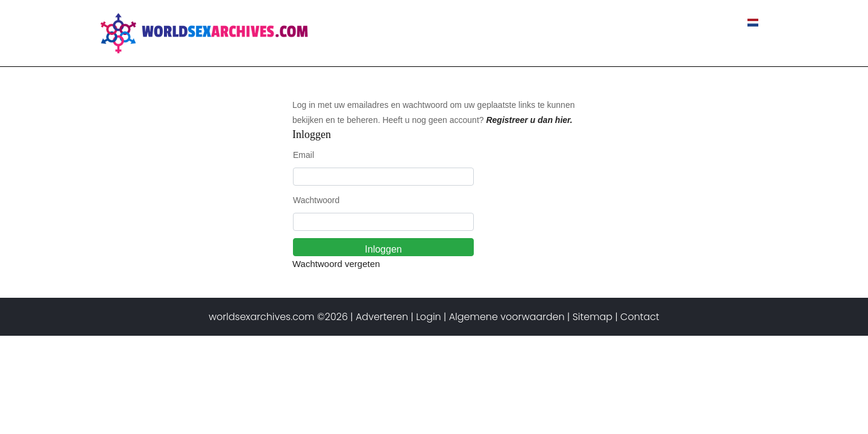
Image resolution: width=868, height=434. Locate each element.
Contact (710, 23)
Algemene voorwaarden (507, 317)
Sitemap (593, 317)
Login (429, 317)
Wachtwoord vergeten (336, 264)
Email (303, 155)
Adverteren (382, 317)
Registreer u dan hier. (529, 120)
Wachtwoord (316, 200)
